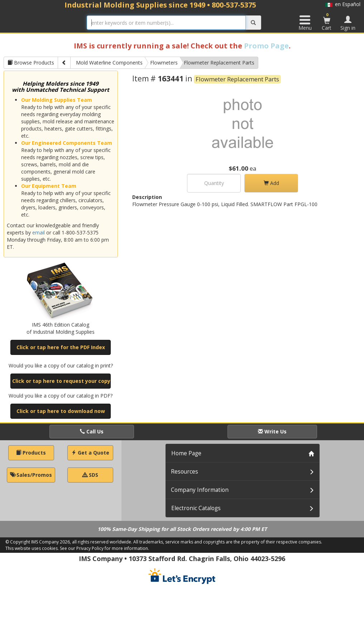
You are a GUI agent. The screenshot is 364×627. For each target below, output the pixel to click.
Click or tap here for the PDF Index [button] (61, 347)
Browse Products (31, 63)
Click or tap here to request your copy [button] (61, 381)
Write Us (272, 431)
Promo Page (266, 46)
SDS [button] (90, 475)
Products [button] (31, 453)
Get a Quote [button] (90, 453)
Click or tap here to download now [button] (61, 411)
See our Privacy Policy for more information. (104, 548)
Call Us (92, 431)
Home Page (186, 453)
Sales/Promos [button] (31, 475)
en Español (343, 4)
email (39, 232)
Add (271, 183)
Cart (327, 22)
